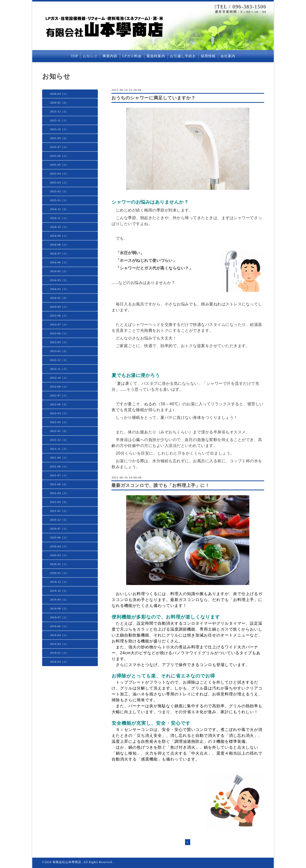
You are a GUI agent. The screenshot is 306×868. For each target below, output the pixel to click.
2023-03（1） (59, 342)
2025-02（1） (59, 191)
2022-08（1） (59, 387)
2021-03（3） (59, 502)
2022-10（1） (59, 378)
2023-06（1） (59, 333)
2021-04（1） (59, 493)
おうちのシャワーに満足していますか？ (153, 98)
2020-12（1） (59, 520)
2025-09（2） (59, 138)
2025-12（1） (59, 111)
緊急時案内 (156, 56)
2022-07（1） (59, 395)
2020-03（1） (59, 555)
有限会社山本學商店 (67, 862)
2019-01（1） (59, 653)
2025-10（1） (59, 129)
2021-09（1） (59, 458)
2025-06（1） (59, 156)
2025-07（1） (59, 147)
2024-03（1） (59, 280)
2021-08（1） (59, 466)
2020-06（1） (59, 537)
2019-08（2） (59, 608)
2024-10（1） (59, 227)
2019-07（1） (59, 617)
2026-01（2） (59, 103)
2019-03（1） (59, 644)
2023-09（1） (59, 307)
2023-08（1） (59, 316)
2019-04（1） (59, 635)
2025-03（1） (59, 182)
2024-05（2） (59, 271)
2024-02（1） (59, 289)
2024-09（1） (59, 236)
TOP (74, 56)
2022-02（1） (59, 422)
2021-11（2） (59, 449)
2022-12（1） (59, 360)
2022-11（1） (59, 369)
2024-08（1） (59, 245)
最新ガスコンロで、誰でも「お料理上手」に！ (161, 485)
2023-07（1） (59, 324)
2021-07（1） (59, 475)
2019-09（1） (59, 600)
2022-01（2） (59, 431)
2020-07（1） (59, 529)
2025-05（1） (59, 165)
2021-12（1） (59, 440)
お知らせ (90, 56)
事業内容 (110, 56)
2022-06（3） (59, 404)
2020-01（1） (59, 573)
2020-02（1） (59, 564)
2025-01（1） (59, 200)
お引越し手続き (183, 56)
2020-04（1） (59, 546)
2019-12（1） (59, 582)
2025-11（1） (59, 120)
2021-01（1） (59, 511)
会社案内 (228, 56)
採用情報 (208, 56)
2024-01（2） (59, 298)
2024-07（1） (59, 253)
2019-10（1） (59, 591)
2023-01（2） (59, 351)
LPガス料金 (132, 56)
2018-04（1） (59, 662)
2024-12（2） (59, 209)
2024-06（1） (59, 262)
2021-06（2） (59, 484)
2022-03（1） (59, 413)
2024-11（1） (59, 218)
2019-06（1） (59, 626)
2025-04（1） (59, 174)
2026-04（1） (59, 94)
